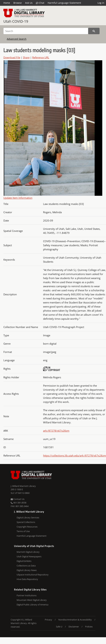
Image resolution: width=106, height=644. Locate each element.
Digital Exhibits (24, 561)
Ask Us (29, 3)
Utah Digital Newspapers (29, 556)
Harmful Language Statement (64, 3)
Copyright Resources (27, 527)
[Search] (46, 31)
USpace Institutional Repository (33, 575)
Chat (40, 3)
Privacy (48, 620)
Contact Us (18, 499)
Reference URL (41, 57)
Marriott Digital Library (28, 552)
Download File (12, 57)
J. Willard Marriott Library (23, 486)
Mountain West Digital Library (32, 600)
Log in (101, 3)
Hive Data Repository (27, 579)
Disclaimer (74, 627)
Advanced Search (17, 39)
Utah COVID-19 (16, 21)
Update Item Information (18, 198)
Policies (89, 627)
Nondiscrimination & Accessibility (75, 620)
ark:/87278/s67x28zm (56, 431)
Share (26, 57)
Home (7, 3)
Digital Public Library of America (32, 605)
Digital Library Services (28, 518)
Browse (18, 3)
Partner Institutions (27, 595)
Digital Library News (27, 570)
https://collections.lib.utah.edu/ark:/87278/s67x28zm (75, 456)
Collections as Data (26, 566)
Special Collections (26, 522)
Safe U (59, 627)
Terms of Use (23, 531)
